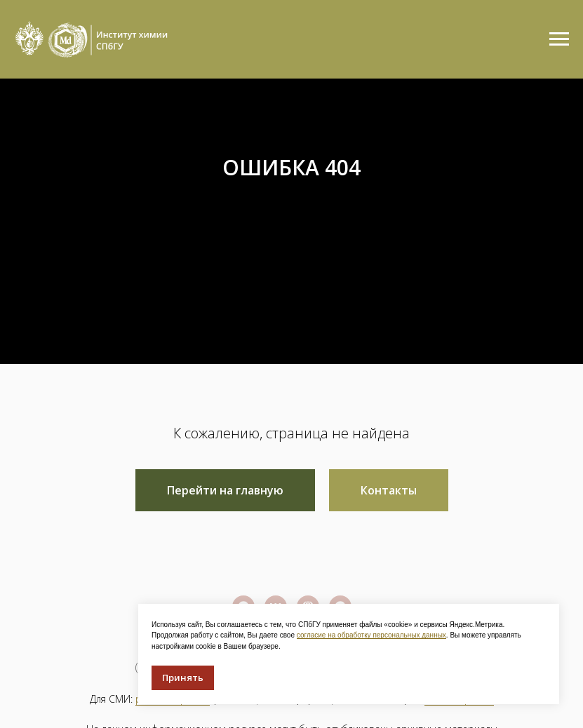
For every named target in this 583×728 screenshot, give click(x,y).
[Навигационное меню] (559, 39)
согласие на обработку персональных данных (371, 635)
